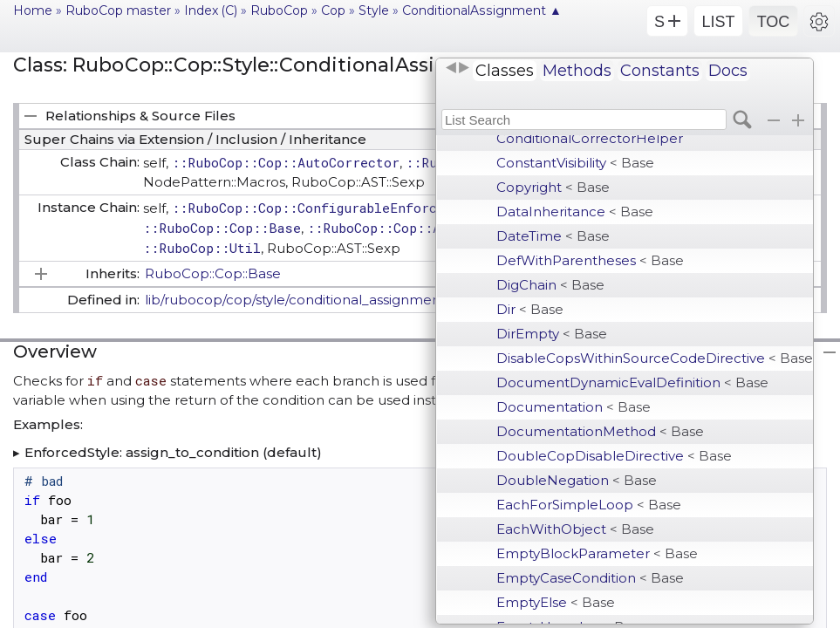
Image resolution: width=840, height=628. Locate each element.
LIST (718, 22)
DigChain (550, 285)
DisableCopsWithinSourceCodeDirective (655, 358)
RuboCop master (118, 10)
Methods (577, 71)
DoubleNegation (577, 480)
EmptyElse (556, 602)
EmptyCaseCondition (590, 578)
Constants (660, 71)
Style (374, 10)
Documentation (574, 407)
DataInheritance (575, 212)
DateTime (553, 236)
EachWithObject (575, 529)
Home (33, 10)
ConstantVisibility (575, 163)
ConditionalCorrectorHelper (590, 138)
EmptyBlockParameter (597, 553)
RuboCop (279, 10)
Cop (333, 10)
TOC (774, 22)
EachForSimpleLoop (589, 505)
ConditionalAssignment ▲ (482, 10)
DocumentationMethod (600, 431)
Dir (530, 309)
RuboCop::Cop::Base (213, 273)
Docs (728, 71)
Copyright (553, 187)
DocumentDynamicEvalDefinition (632, 382)
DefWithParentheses (590, 260)
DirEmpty (552, 334)
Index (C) (211, 10)
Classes (505, 71)
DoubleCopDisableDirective (614, 456)
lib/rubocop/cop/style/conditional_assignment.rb (304, 300)
